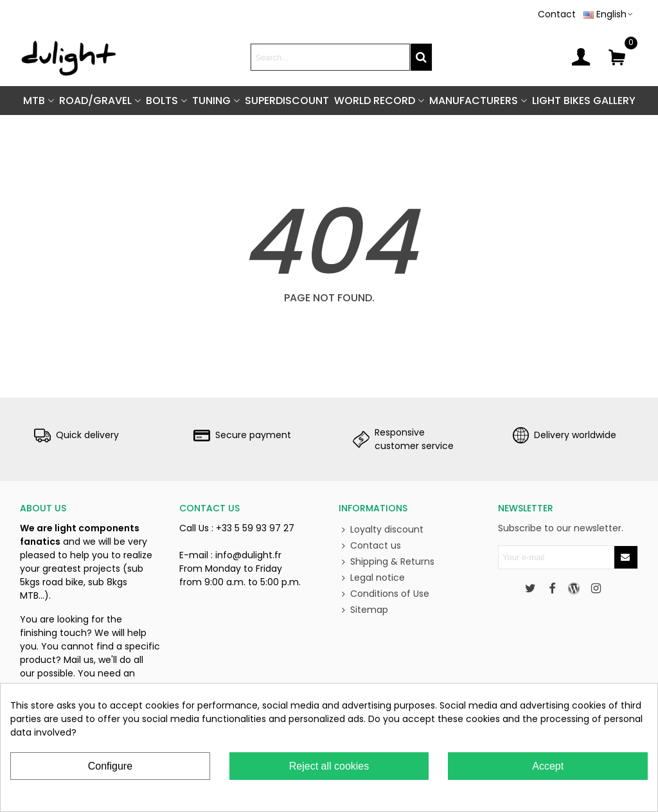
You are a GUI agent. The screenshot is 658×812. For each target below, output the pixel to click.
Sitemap (363, 610)
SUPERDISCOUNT (287, 101)
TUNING (211, 101)
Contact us (370, 546)
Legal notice (372, 578)
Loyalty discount (381, 530)
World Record (375, 101)
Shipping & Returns (387, 562)
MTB (34, 101)
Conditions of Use (384, 594)
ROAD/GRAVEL (95, 101)
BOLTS (162, 101)
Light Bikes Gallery (584, 101)
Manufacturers (474, 101)
